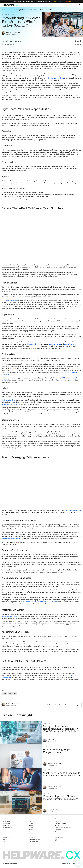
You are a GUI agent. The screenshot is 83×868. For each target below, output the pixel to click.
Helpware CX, (31, 344)
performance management (11, 539)
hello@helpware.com (34, 840)
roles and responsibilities (55, 78)
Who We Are (58, 821)
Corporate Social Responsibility (63, 827)
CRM (63, 378)
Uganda (31, 825)
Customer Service (7, 827)
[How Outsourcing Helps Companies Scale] (41, 756)
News (4, 842)
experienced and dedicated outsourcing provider (40, 602)
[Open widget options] (78, 863)
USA (30, 821)
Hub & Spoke (32, 834)
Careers (57, 832)
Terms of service (66, 864)
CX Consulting (6, 823)
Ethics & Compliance (60, 823)
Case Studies (6, 844)
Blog (7, 10)
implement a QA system (10, 616)
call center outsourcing (73, 510)
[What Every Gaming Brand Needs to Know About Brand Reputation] (41, 779)
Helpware (15, 864)
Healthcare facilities (8, 400)
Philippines (32, 827)
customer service (55, 344)
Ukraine (31, 830)
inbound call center (10, 300)
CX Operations (6, 821)
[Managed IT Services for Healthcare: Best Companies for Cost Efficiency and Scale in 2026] (41, 733)
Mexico (31, 823)
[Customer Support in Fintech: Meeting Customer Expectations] (41, 803)
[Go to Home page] (11, 5)
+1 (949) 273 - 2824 (34, 842)
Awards (57, 825)
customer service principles (11, 404)
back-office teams (70, 344)
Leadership (58, 830)
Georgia (31, 832)
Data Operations (7, 825)
